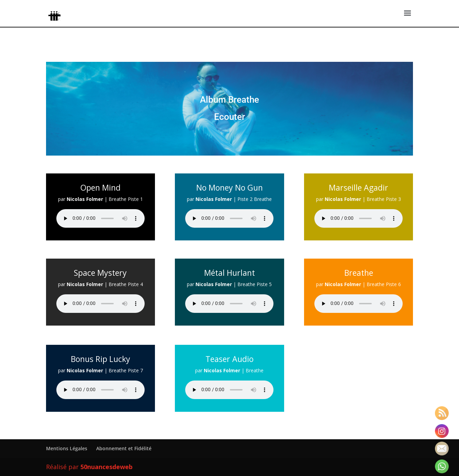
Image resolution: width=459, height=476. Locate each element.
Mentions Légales (67, 448)
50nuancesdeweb (107, 467)
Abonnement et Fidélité (124, 448)
